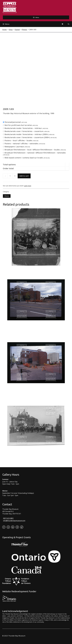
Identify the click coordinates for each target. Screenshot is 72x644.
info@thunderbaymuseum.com (14, 521)
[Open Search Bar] (69, 24)
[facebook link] (4, 527)
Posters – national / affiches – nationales (25, 144)
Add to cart (24, 176)
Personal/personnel (16, 122)
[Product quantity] (10, 176)
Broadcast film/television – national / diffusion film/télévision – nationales (34, 154)
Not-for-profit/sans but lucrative (21, 125)
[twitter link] (17, 527)
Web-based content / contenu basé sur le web (27, 158)
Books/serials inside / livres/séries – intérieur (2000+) (29, 134)
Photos (7, 196)
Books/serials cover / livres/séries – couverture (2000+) (31, 137)
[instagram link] (8, 527)
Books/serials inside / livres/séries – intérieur (26, 128)
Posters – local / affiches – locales (21, 140)
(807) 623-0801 (8, 518)
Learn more (28, 186)
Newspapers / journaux (17, 147)
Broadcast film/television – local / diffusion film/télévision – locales (35, 150)
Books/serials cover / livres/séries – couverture (27, 131)
